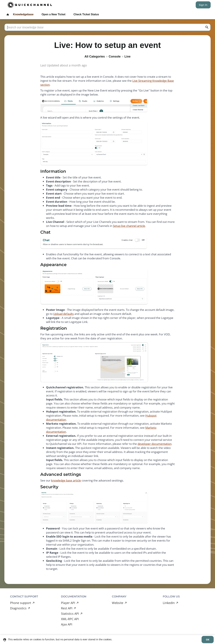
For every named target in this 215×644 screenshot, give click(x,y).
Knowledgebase (23, 14)
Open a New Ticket (53, 14)
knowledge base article (66, 480)
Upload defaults (63, 314)
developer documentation (155, 444)
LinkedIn (169, 603)
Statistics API (70, 614)
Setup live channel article (129, 226)
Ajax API (67, 624)
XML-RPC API (70, 619)
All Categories (95, 57)
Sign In (203, 5)
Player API (68, 603)
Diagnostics (18, 608)
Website (118, 603)
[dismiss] (208, 640)
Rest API (67, 608)
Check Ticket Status (86, 14)
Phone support (21, 603)
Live (127, 57)
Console (115, 57)
